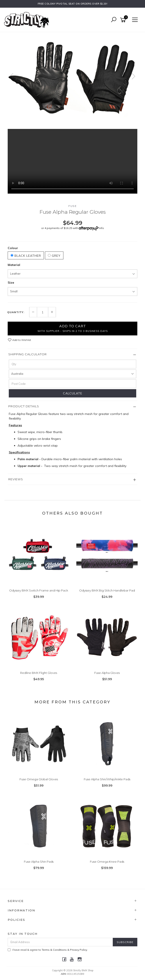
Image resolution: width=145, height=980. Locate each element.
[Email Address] (60, 942)
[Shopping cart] (124, 20)
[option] (72, 81)
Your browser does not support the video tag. (72, 161)
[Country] (72, 374)
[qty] (72, 364)
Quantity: (16, 312)
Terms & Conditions (54, 950)
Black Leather (26, 256)
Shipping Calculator (28, 354)
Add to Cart (73, 328)
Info (102, 228)
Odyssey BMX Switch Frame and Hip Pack (39, 590)
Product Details (24, 406)
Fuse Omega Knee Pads (107, 862)
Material (14, 265)
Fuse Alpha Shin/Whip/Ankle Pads (107, 779)
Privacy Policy (79, 950)
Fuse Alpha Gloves (107, 673)
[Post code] (72, 384)
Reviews (16, 479)
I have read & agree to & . (48, 950)
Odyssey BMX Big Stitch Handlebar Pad (107, 590)
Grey (54, 256)
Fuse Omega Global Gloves (39, 779)
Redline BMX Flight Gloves (39, 673)
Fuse (72, 206)
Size (11, 283)
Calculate (73, 393)
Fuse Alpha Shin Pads (39, 862)
